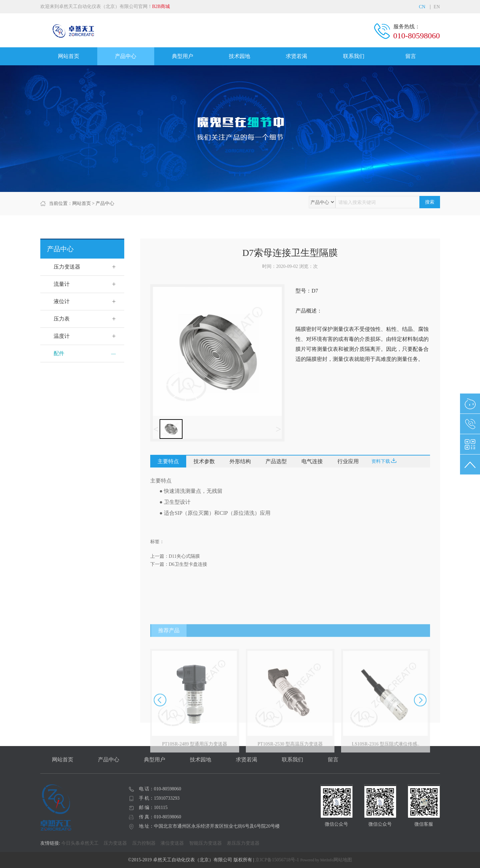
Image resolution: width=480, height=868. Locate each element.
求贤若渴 (296, 56)
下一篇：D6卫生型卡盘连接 (179, 564)
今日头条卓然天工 (80, 843)
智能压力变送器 (206, 843)
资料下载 (384, 461)
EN (437, 7)
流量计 (62, 284)
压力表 (62, 319)
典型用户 (183, 56)
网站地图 (343, 860)
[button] (420, 756)
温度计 (62, 336)
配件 (59, 353)
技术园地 (240, 56)
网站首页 (69, 56)
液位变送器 (172, 843)
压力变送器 (67, 267)
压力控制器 (144, 843)
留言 (411, 56)
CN (422, 7)
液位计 (62, 301)
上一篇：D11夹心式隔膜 (175, 556)
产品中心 (126, 56)
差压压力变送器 (243, 843)
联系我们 (354, 56)
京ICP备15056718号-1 (277, 860)
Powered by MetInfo (317, 860)
